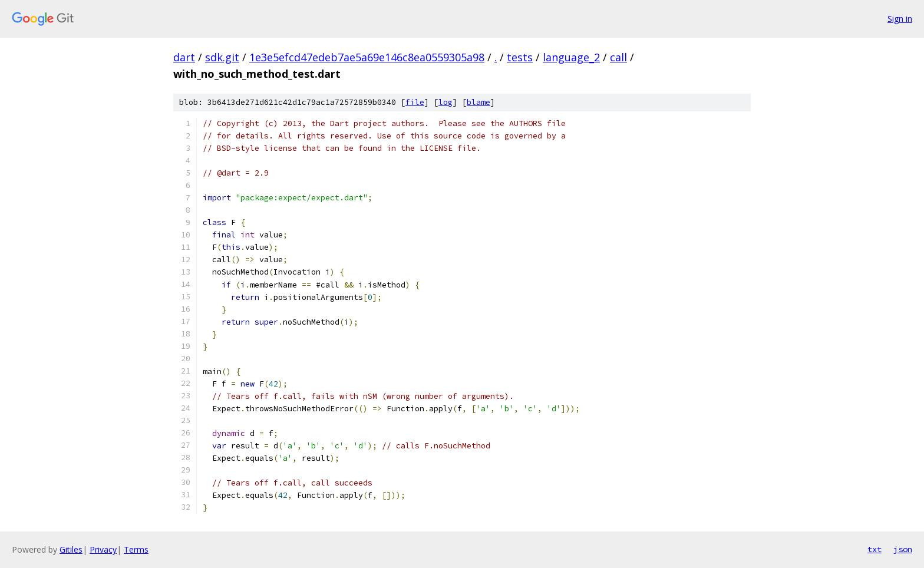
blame (478, 102)
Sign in (900, 19)
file (415, 102)
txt (874, 549)
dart (184, 57)
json (903, 549)
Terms (136, 549)
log (445, 102)
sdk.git (222, 57)
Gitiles (71, 549)
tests (520, 57)
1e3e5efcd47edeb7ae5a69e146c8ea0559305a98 (367, 57)
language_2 (571, 57)
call (618, 57)
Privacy (103, 549)
